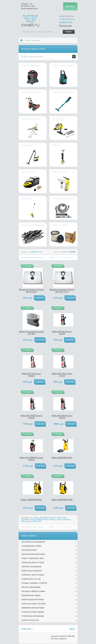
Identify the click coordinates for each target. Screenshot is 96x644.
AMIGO (46, 518)
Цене (40, 252)
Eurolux (64, 518)
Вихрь (28, 521)
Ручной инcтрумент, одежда (33, 612)
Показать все (41, 258)
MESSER (45, 519)
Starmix (59, 519)
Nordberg (52, 519)
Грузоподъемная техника (31, 546)
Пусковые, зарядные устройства (34, 583)
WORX (23, 521)
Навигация (26, 629)
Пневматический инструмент (33, 608)
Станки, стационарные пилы (33, 558)
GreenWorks (25, 519)
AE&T (42, 518)
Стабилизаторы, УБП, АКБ (31, 579)
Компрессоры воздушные (32, 571)
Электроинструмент (29, 550)
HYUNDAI (39, 519)
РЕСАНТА (34, 521)
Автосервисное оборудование (33, 542)
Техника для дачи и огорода (33, 563)
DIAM (59, 518)
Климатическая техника (31, 596)
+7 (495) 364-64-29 (67, 19)
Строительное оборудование (33, 616)
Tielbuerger (67, 519)
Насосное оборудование (31, 587)
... (72, 258)
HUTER (33, 519)
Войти (72, 629)
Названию (34, 252)
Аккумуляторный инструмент (33, 554)
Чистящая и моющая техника (33, 591)
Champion (53, 518)
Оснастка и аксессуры (30, 620)
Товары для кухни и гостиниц (33, 604)
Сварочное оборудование (31, 567)
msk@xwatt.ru (66, 22)
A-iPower (36, 518)
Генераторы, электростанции (33, 575)
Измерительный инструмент (33, 600)
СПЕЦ (40, 521)
